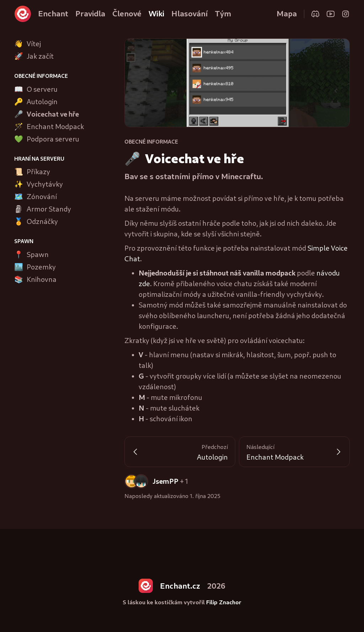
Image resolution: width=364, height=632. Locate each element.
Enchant (53, 14)
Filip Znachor (224, 602)
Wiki (156, 14)
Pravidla (90, 14)
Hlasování (189, 14)
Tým (223, 14)
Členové (127, 14)
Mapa (287, 14)
